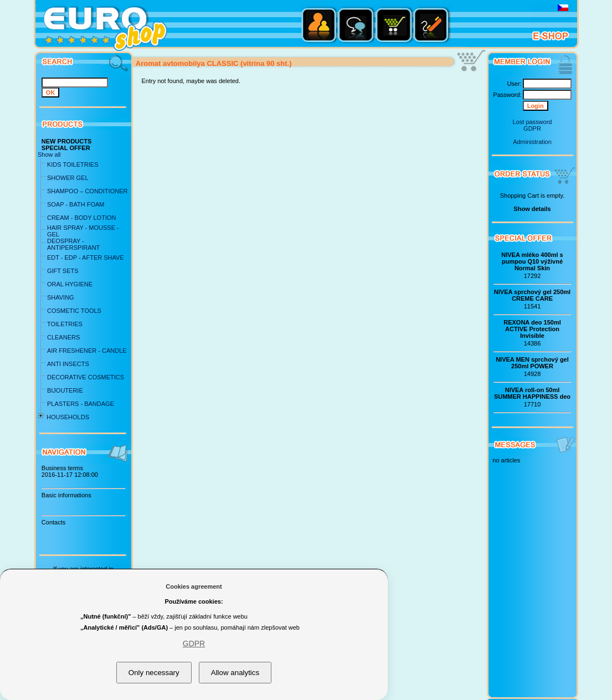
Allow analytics (235, 673)
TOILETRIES (65, 324)
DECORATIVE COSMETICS (86, 377)
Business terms (62, 468)
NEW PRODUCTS (66, 141)
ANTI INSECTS (68, 364)
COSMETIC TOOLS (74, 311)
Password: (507, 95)
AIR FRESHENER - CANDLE (87, 351)
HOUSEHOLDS (68, 417)
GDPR (532, 128)
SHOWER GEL (68, 178)
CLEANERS (63, 337)
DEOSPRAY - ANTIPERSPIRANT (73, 244)
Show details (532, 209)
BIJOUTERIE (65, 390)
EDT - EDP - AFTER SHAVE (86, 258)
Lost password (533, 122)
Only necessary (154, 673)
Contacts (53, 522)
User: (514, 84)
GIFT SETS (63, 271)
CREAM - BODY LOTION (81, 218)
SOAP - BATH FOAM (76, 204)
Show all (49, 155)
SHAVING (61, 297)
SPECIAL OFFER (66, 148)
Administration (532, 142)
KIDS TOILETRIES (73, 164)
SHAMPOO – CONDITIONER (87, 191)
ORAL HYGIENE (70, 284)
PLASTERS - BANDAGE (81, 404)
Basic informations (66, 495)
